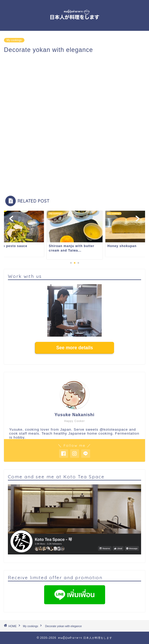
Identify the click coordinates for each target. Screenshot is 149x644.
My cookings (14, 40)
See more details (75, 348)
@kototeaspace (114, 429)
